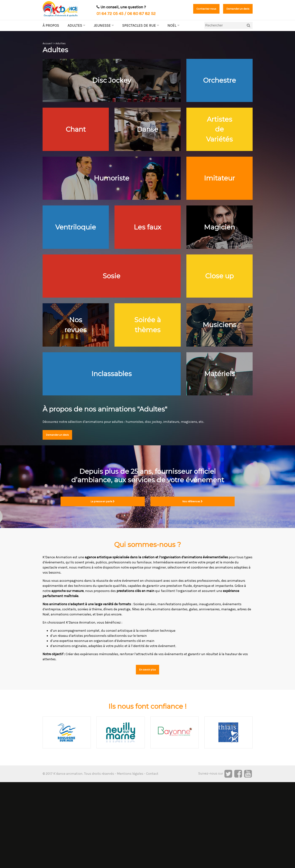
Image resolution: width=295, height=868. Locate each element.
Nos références (192, 585)
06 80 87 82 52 (141, 14)
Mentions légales (130, 859)
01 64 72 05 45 (110, 14)
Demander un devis (233, 10)
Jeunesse (104, 25)
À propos (51, 25)
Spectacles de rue (141, 25)
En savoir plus (148, 755)
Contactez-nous (192, 10)
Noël (173, 25)
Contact (152, 859)
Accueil (47, 43)
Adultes (76, 25)
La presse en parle (103, 585)
